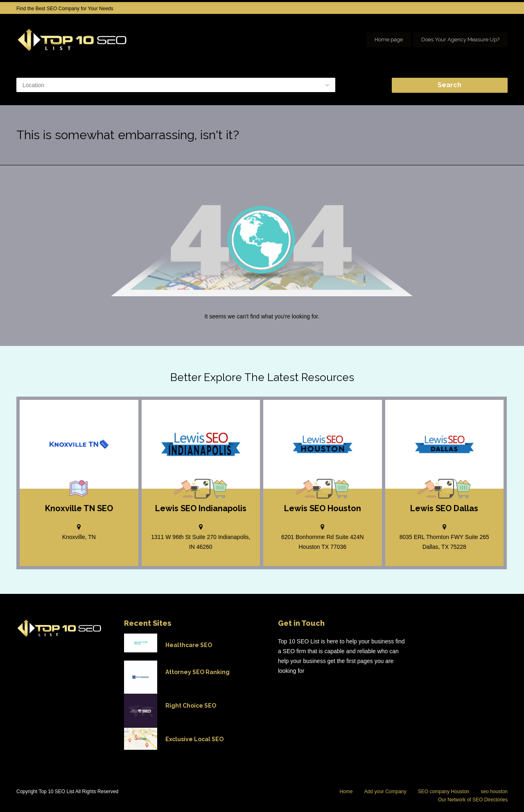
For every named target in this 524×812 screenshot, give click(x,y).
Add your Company (385, 792)
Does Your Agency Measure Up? (460, 39)
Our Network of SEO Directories (473, 800)
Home (346, 792)
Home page (389, 39)
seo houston (494, 792)
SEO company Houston (444, 792)
